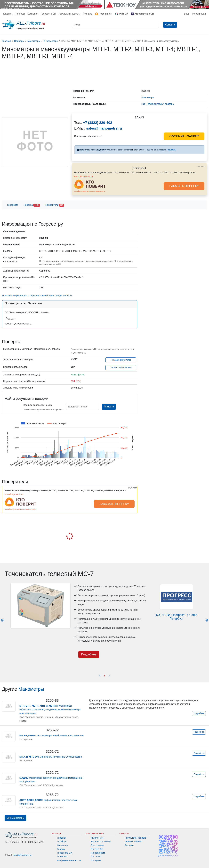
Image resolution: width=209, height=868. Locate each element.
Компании (33, 14)
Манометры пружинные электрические (51, 757)
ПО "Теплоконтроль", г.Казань (158, 104)
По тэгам (96, 857)
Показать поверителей (121, 368)
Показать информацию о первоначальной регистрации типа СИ (37, 296)
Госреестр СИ (48, 14)
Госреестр (13, 205)
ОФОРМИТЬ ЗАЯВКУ (184, 136)
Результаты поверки (69, 14)
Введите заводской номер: (38, 405)
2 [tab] (104, 676)
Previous (2, 620)
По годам (96, 860)
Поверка (32, 205)
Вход (187, 14)
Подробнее (89, 654)
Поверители (55, 205)
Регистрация (199, 14)
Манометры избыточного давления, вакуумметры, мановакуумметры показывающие (50, 710)
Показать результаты (121, 360)
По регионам (98, 853)
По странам (97, 845)
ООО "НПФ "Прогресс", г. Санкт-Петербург (177, 617)
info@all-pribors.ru (23, 855)
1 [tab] (100, 676)
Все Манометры (15, 818)
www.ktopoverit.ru (84, 176)
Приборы (20, 14)
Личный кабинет (134, 842)
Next (207, 620)
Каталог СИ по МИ (101, 842)
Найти (109, 407)
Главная (8, 14)
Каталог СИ (97, 838)
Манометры (31, 689)
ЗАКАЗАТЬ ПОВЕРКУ (184, 186)
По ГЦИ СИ (97, 849)
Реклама (88, 14)
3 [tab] (109, 676)
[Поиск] (115, 25)
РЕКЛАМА (201, 167)
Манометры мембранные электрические (52, 736)
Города (61, 849)
